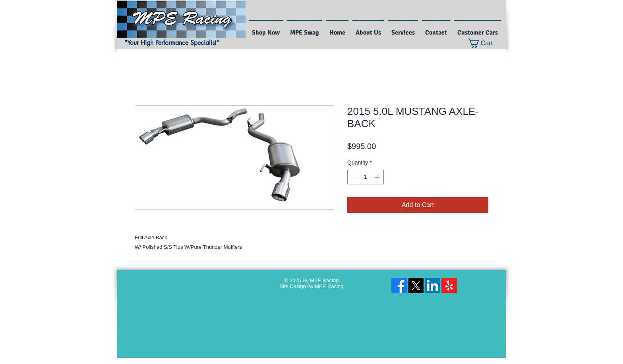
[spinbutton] (366, 177)
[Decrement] (353, 177)
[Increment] (378, 177)
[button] (485, 43)
